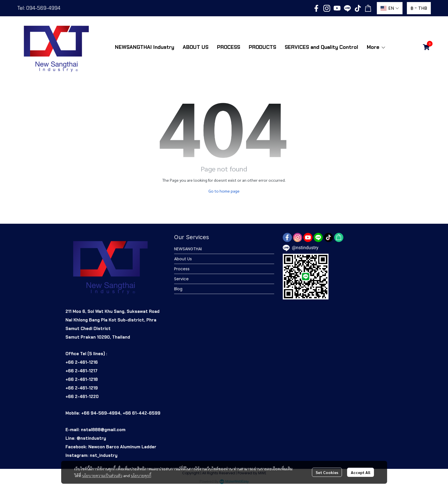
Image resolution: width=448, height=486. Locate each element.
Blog (178, 289)
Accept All (361, 472)
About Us (183, 259)
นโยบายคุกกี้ (141, 475)
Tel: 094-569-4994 (39, 8)
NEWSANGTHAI (188, 249)
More (376, 47)
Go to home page (224, 191)
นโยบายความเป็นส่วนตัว (102, 475)
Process (182, 269)
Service (181, 279)
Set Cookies (327, 472)
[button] (390, 8)
